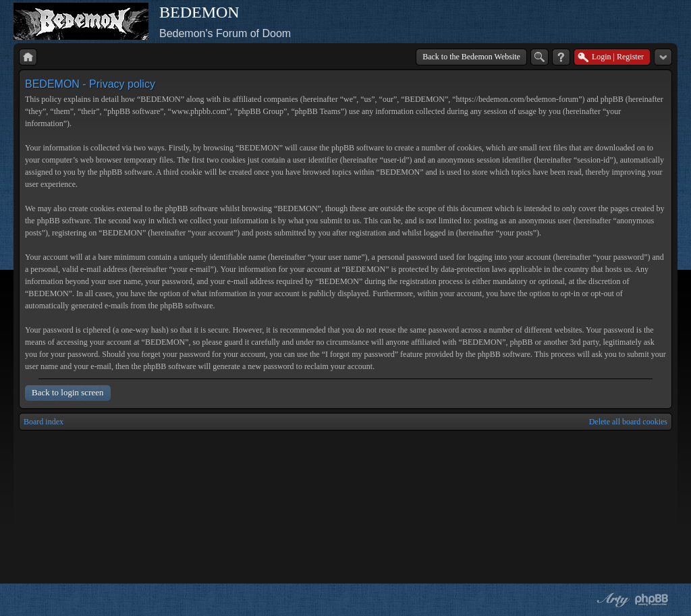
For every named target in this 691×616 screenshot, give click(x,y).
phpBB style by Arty (611, 600)
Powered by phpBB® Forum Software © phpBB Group (652, 600)
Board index (44, 422)
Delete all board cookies (628, 422)
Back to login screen (68, 392)
